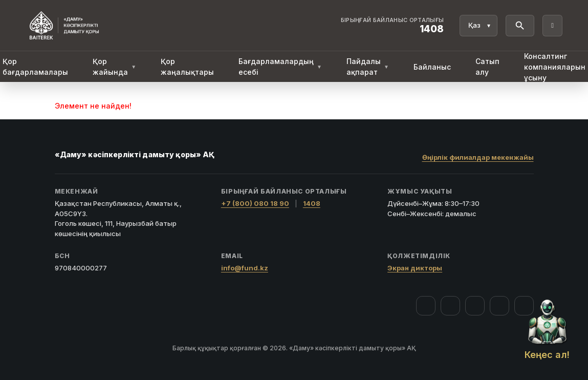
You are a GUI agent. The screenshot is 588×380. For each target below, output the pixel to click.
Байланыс (432, 67)
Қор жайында (114, 67)
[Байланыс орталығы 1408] (393, 26)
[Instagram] (450, 306)
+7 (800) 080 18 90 (255, 203)
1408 (312, 203)
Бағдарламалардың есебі (280, 67)
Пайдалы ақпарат (368, 67)
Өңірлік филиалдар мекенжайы (478, 157)
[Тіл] (478, 26)
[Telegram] (499, 306)
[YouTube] (475, 306)
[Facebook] (426, 306)
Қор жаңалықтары (187, 67)
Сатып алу (487, 67)
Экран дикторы (415, 268)
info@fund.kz (245, 268)
